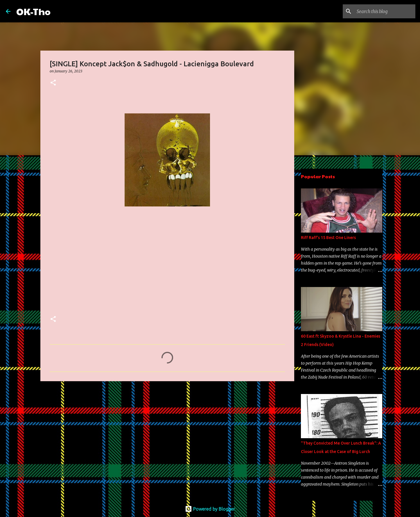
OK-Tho (33, 11)
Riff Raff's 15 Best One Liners (328, 238)
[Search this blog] (385, 11)
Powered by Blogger (210, 509)
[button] (53, 83)
